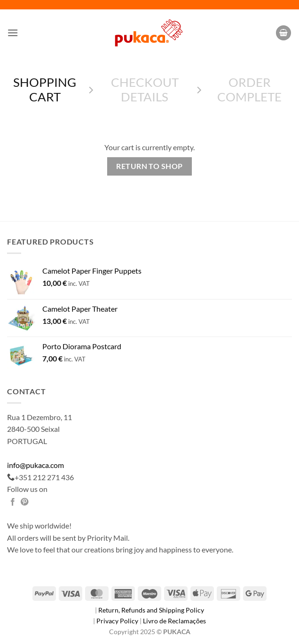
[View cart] (283, 33)
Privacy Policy (118, 621)
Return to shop (149, 166)
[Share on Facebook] (13, 502)
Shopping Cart (45, 89)
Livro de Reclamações (174, 621)
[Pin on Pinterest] (24, 502)
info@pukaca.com (35, 465)
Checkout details (145, 89)
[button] (13, 33)
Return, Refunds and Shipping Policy (151, 610)
